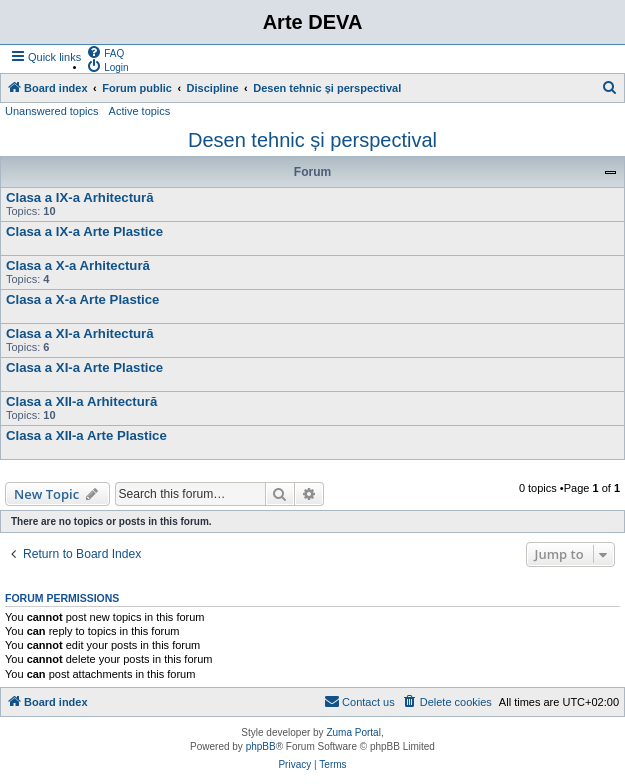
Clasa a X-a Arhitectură (78, 265)
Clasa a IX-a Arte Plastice (84, 231)
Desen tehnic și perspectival (312, 140)
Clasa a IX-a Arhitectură (80, 197)
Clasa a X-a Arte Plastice (82, 299)
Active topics (140, 111)
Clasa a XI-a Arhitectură (80, 333)
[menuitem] (105, 52)
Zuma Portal (353, 732)
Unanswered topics (52, 111)
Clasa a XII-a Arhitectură (81, 401)
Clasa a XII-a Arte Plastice (86, 435)
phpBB (261, 746)
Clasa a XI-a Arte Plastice (84, 367)
